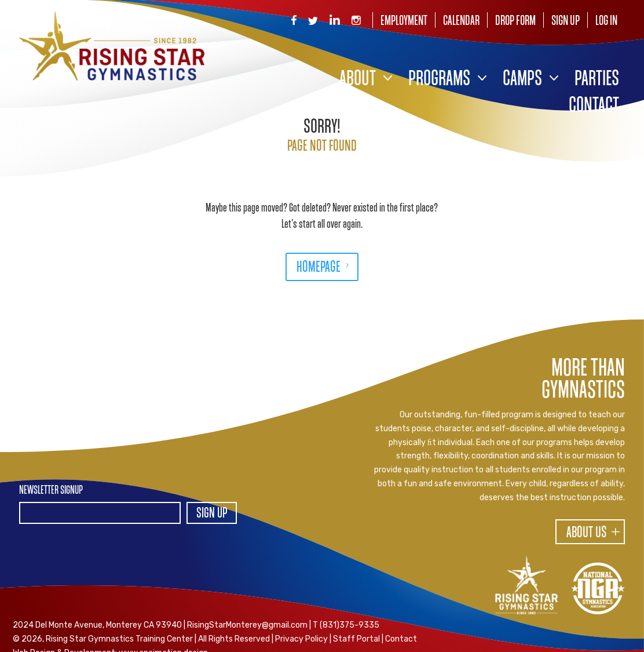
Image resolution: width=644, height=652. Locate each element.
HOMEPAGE (319, 268)
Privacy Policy (301, 639)
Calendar (461, 21)
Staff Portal (356, 639)
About (358, 80)
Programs (439, 80)
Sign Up (566, 21)
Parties (597, 80)
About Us (587, 533)
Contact (594, 106)
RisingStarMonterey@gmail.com (247, 625)
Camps (522, 80)
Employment (404, 21)
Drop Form (515, 21)
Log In (606, 21)
